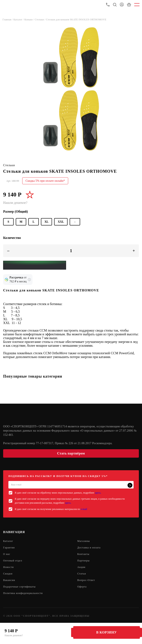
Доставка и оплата (89, 548)
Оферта (82, 587)
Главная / (8, 20)
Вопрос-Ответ (86, 580)
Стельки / (40, 20)
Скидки (8, 574)
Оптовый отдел (13, 561)
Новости (8, 567)
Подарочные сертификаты (19, 587)
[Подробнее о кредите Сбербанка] (29, 280)
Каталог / (19, 20)
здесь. (98, 493)
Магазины (84, 541)
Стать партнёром (71, 453)
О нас (7, 554)
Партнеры (84, 561)
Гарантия (9, 548)
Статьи (82, 574)
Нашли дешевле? (14, 635)
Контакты (83, 554)
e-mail (84, 509)
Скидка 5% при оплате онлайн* (45, 181)
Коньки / (29, 20)
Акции (81, 567)
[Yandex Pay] (35, 265)
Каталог (8, 541)
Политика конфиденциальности (23, 593)
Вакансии (9, 580)
